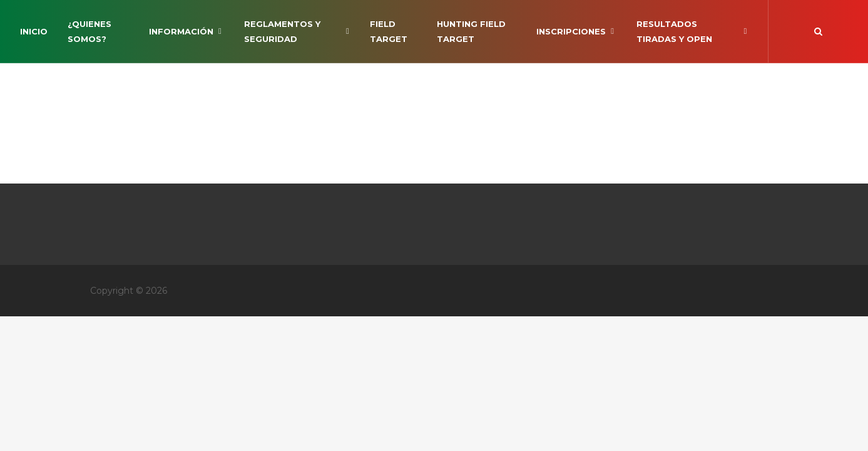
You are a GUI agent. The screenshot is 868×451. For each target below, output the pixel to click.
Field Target (389, 31)
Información (186, 31)
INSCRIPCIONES (576, 31)
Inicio (34, 31)
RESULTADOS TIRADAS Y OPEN (692, 31)
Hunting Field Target (471, 31)
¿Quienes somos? (89, 31)
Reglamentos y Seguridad (297, 31)
